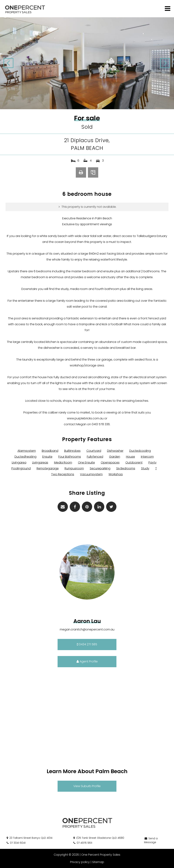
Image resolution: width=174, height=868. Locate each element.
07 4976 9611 (82, 843)
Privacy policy (80, 862)
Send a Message (151, 840)
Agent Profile (87, 661)
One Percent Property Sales (101, 855)
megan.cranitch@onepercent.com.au (87, 629)
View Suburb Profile (87, 786)
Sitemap (98, 862)
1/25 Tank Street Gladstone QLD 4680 (98, 838)
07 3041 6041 (16, 843)
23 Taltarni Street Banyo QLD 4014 (29, 838)
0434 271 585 (87, 644)
